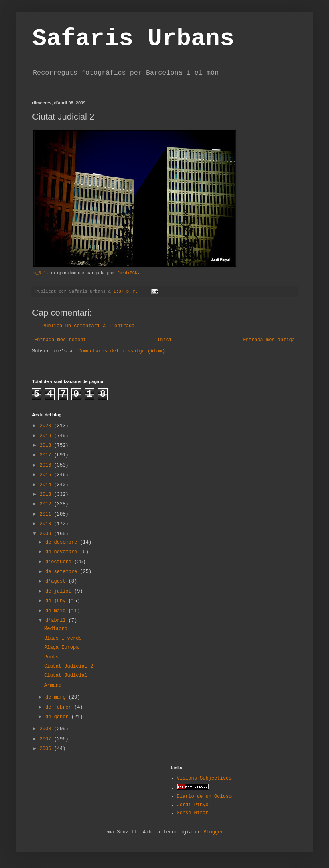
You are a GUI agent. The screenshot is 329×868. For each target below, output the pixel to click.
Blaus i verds (63, 638)
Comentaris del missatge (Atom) (122, 351)
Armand (53, 685)
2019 (47, 436)
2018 (47, 446)
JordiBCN (127, 273)
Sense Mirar (193, 813)
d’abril (57, 621)
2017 (47, 455)
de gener (58, 717)
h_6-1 (40, 273)
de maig (57, 611)
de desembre (63, 542)
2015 (47, 475)
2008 (47, 729)
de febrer (60, 707)
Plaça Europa (61, 648)
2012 (47, 504)
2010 (47, 524)
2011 (47, 514)
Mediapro (56, 629)
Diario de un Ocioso (204, 797)
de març (57, 697)
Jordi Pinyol (194, 805)
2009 (47, 534)
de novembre (63, 552)
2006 (47, 749)
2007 (47, 739)
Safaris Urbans (133, 39)
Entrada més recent (60, 340)
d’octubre (60, 562)
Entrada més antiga (269, 340)
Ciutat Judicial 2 (69, 666)
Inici (164, 340)
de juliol (60, 591)
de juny (57, 601)
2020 (47, 426)
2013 (47, 495)
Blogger (213, 832)
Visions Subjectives (204, 778)
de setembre (63, 572)
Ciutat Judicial (66, 676)
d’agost (57, 581)
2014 (47, 485)
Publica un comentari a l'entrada (88, 326)
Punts (51, 657)
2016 (47, 465)
